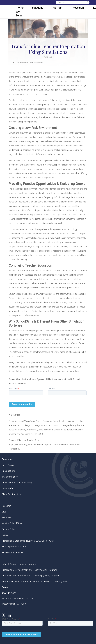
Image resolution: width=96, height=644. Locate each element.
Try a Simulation (10, 477)
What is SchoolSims (12, 523)
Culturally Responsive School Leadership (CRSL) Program (31, 576)
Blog (4, 512)
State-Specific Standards (14, 547)
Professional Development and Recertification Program (29, 570)
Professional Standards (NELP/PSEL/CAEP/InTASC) (28, 541)
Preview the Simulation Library (17, 483)
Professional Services (13, 552)
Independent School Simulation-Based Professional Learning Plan (35, 581)
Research (78, 8)
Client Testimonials (11, 494)
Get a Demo (8, 465)
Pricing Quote (9, 471)
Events (5, 535)
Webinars (6, 517)
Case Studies (8, 488)
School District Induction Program (19, 564)
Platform (58, 8)
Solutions (38, 8)
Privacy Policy (9, 529)
